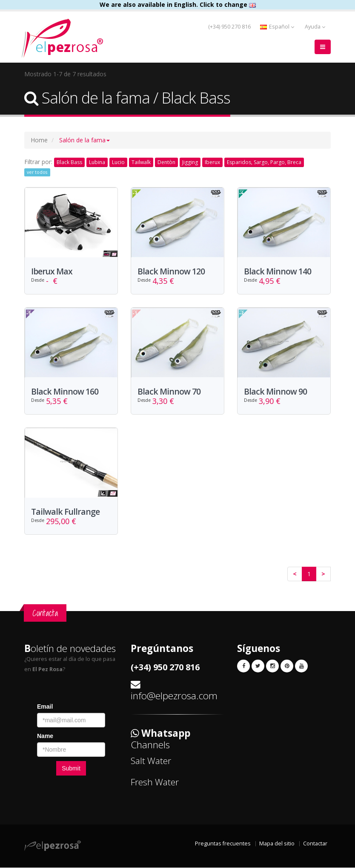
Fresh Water (155, 782)
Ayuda (315, 27)
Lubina (97, 162)
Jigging (190, 162)
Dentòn (166, 162)
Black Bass (69, 162)
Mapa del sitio (277, 844)
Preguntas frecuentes (223, 844)
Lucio (118, 162)
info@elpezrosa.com (174, 696)
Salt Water (151, 761)
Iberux (212, 162)
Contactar (315, 844)
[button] (84, 140)
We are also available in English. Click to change (178, 4)
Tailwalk (141, 162)
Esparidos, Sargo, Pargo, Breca (264, 162)
